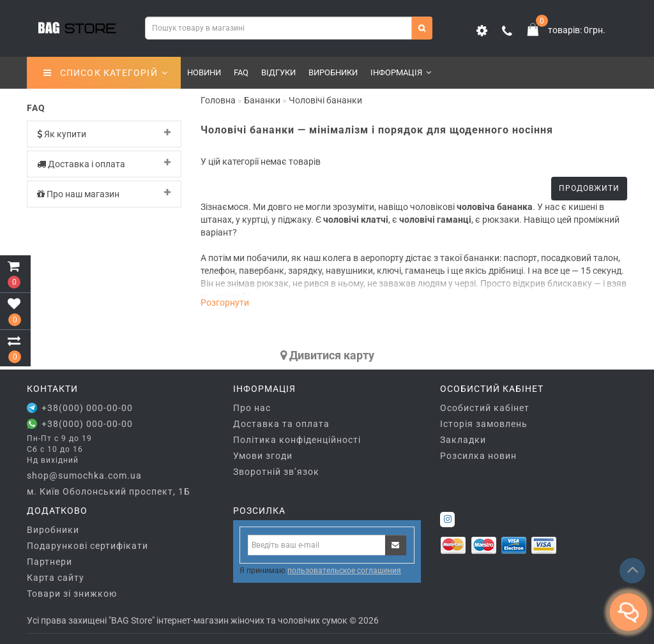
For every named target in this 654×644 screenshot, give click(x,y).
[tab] (104, 134)
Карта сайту (56, 578)
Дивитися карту (327, 355)
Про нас (252, 408)
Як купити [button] (104, 134)
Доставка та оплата (281, 424)
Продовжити (589, 188)
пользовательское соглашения (344, 571)
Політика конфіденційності (297, 440)
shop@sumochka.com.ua (84, 476)
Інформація (401, 72)
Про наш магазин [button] (104, 194)
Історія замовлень (484, 424)
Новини (204, 72)
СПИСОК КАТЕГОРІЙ (106, 73)
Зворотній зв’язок (276, 472)
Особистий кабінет (485, 408)
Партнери (49, 562)
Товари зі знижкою (72, 594)
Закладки (463, 440)
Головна (218, 100)
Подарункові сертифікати (87, 546)
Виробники (333, 72)
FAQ (241, 72)
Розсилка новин (478, 456)
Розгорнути (225, 303)
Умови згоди (263, 456)
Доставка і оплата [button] (104, 164)
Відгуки (278, 72)
